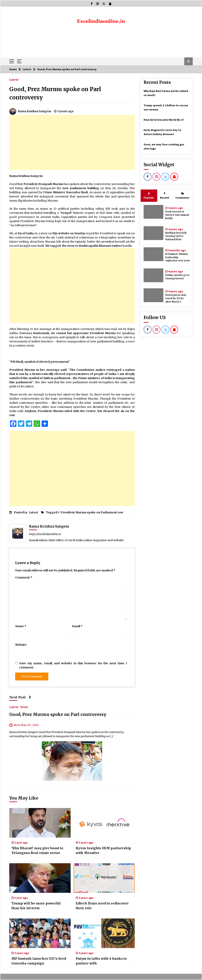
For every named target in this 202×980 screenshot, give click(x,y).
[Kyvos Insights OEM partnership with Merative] (104, 823)
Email (77, 626)
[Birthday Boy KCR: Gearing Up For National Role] (153, 233)
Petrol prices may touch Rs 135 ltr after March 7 (176, 298)
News (24, 707)
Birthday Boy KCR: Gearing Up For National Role (176, 236)
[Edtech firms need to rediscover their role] (104, 878)
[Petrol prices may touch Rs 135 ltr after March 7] (153, 295)
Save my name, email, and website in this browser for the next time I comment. (73, 665)
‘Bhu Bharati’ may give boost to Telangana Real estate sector (37, 850)
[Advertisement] (72, 142)
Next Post (20, 697)
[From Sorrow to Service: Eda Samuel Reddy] (153, 212)
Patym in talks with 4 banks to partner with (101, 961)
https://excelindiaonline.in (45, 534)
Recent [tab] (165, 196)
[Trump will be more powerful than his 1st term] (40, 878)
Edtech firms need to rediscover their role (102, 906)
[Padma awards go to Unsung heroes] (153, 275)
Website (21, 645)
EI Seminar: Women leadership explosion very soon (178, 257)
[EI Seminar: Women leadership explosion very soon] (153, 254)
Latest (14, 79)
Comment (24, 577)
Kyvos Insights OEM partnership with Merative (103, 850)
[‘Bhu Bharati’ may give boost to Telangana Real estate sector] (40, 823)
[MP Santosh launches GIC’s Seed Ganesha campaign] (40, 933)
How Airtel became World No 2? (164, 120)
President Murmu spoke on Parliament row (92, 512)
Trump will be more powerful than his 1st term (36, 906)
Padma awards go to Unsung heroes (177, 277)
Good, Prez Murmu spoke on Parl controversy (58, 715)
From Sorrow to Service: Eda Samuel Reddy (177, 215)
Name (21, 626)
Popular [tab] (149, 196)
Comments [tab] (182, 196)
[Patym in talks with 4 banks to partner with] (104, 933)
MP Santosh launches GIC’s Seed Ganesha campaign (39, 961)
